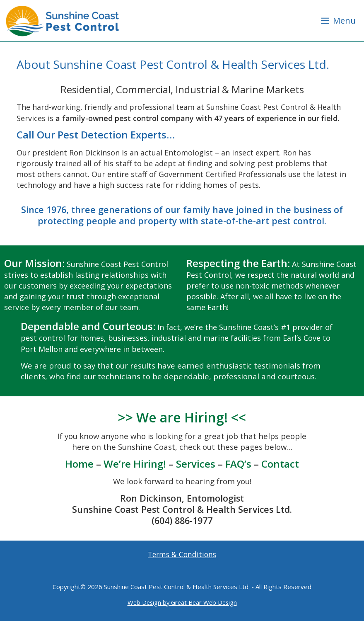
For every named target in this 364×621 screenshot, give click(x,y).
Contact (280, 464)
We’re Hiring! (135, 464)
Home (79, 464)
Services (196, 464)
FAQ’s (238, 464)
